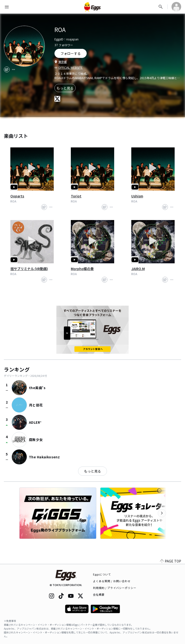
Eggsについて (102, 574)
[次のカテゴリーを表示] (162, 513)
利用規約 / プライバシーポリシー (115, 588)
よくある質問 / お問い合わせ (112, 581)
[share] (7, 69)
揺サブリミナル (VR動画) (29, 269)
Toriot (76, 196)
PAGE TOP (171, 561)
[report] (13, 69)
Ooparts (17, 196)
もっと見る (65, 88)
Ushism (137, 196)
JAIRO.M (138, 269)
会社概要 (99, 594)
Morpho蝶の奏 (82, 269)
